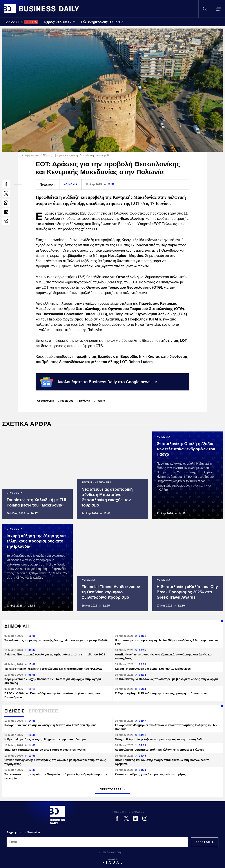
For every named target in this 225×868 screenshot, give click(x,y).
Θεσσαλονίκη (46, 401)
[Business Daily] (57, 815)
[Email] (97, 842)
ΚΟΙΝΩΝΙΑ (71, 184)
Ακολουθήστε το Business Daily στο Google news (99, 382)
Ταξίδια (100, 401)
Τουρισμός (67, 401)
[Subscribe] (203, 842)
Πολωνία (85, 401)
